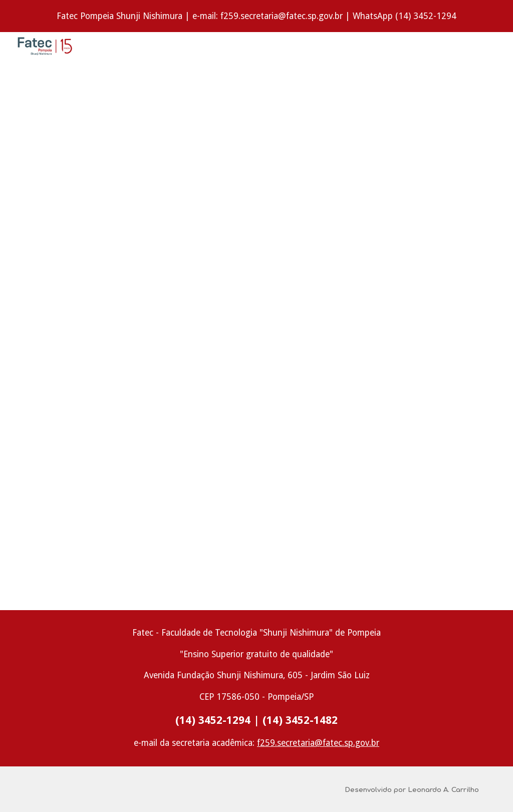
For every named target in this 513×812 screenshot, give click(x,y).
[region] (256, 16)
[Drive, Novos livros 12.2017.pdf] (257, 324)
